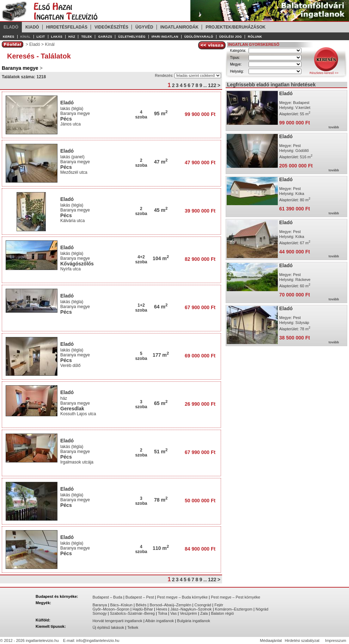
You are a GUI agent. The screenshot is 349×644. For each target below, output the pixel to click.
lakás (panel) (72, 157)
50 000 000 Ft (200, 501)
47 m (161, 162)
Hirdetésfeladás (67, 27)
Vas (173, 613)
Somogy (99, 613)
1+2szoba (141, 308)
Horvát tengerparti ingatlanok (117, 621)
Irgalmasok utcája (77, 462)
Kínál (26, 37)
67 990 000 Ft (200, 452)
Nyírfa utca (71, 269)
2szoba (141, 163)
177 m (161, 355)
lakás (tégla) (72, 109)
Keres (9, 37)
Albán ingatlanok (160, 621)
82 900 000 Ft (200, 259)
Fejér (219, 605)
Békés (141, 605)
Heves (162, 609)
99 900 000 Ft (200, 114)
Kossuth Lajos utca (79, 414)
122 (212, 85)
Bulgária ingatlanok (194, 621)
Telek (87, 37)
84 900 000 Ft (200, 549)
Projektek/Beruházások (235, 27)
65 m (161, 403)
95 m (161, 114)
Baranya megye (75, 114)
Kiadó (32, 27)
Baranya (100, 605)
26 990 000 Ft (200, 404)
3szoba (141, 404)
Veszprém (188, 613)
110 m (161, 548)
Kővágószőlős (77, 264)
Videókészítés (111, 27)
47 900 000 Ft (200, 162)
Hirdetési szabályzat (302, 640)
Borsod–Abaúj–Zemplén (171, 605)
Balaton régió (222, 613)
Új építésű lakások (108, 627)
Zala (204, 613)
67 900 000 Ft (200, 307)
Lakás (57, 37)
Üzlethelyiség (132, 37)
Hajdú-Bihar (143, 609)
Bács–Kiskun (121, 605)
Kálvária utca (73, 221)
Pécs (66, 119)
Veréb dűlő (71, 366)
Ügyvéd (144, 27)
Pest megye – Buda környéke (183, 597)
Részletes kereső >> (324, 73)
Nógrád (262, 609)
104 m (161, 258)
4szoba (141, 115)
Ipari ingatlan (165, 37)
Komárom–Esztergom (234, 609)
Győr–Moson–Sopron (111, 609)
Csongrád (203, 605)
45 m (161, 210)
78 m (161, 500)
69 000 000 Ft (200, 356)
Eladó (11, 27)
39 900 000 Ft (200, 211)
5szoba (141, 356)
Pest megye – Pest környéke (235, 597)
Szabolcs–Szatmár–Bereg (132, 613)
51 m (161, 452)
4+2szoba (141, 259)
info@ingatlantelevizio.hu (98, 640)
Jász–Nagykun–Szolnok (191, 609)
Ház (72, 37)
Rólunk (255, 37)
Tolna (163, 613)
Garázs (105, 37)
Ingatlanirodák (179, 27)
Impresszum (336, 640)
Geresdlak (72, 409)
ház (64, 398)
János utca (71, 124)
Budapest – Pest (140, 597)
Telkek (133, 627)
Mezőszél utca (74, 172)
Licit (41, 37)
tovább (334, 127)
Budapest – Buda (107, 597)
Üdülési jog (231, 37)
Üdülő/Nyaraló (199, 37)
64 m (161, 307)
